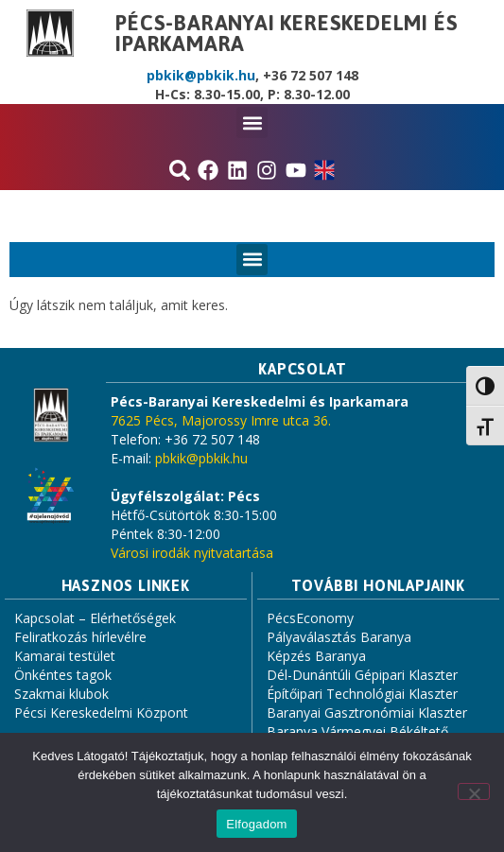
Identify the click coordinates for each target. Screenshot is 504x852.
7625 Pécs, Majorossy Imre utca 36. (221, 420)
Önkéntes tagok (63, 675)
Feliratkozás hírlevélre (80, 637)
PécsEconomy (310, 618)
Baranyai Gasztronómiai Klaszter (367, 713)
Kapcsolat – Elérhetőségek (95, 618)
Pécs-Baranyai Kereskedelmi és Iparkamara (287, 33)
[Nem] (474, 791)
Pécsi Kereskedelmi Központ (101, 713)
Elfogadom (256, 824)
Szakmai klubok (61, 694)
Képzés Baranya (316, 656)
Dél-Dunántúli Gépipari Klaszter (362, 675)
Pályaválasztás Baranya (339, 637)
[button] (252, 122)
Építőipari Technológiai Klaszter (362, 694)
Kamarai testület (65, 656)
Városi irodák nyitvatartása (192, 553)
